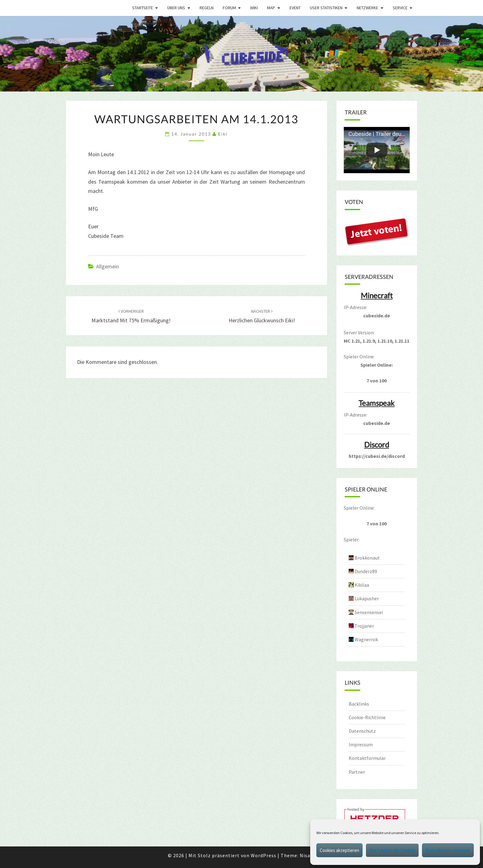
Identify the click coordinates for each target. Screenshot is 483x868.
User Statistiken (326, 8)
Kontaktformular (367, 758)
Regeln (207, 8)
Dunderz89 (366, 571)
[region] (241, 54)
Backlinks (359, 704)
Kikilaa (362, 585)
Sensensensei (369, 612)
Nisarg (308, 855)
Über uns (176, 8)
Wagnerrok (366, 639)
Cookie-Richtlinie (367, 717)
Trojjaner (364, 626)
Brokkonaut (367, 558)
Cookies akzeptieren (339, 850)
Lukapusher (367, 598)
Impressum (361, 744)
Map (271, 8)
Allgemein (108, 266)
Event (295, 8)
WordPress (264, 855)
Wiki (254, 8)
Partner (357, 772)
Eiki (223, 134)
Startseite (143, 8)
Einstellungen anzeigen (448, 850)
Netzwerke (367, 8)
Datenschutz (362, 731)
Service (400, 8)
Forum (229, 8)
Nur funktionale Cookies (392, 850)
